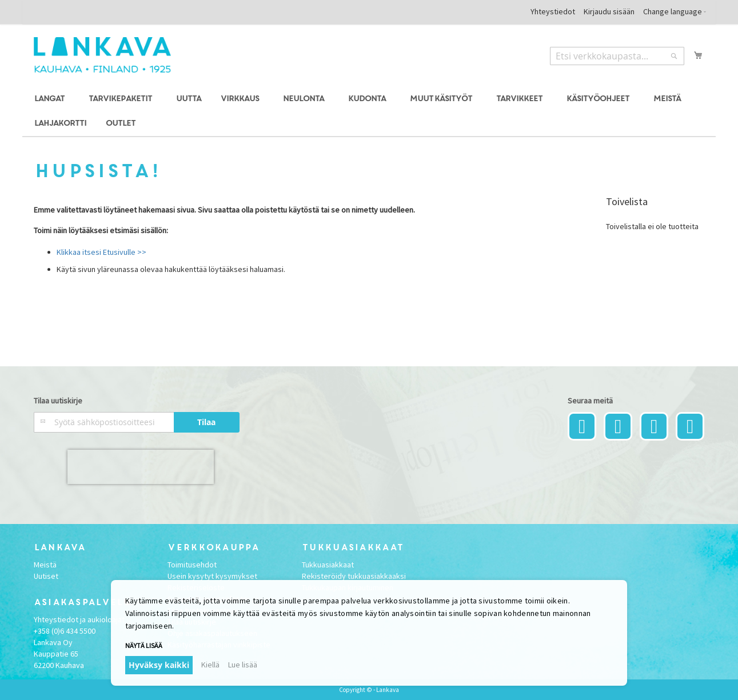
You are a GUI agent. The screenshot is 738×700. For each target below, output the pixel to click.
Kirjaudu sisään (609, 11)
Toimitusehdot (192, 565)
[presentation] (141, 467)
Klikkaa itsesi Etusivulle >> (101, 252)
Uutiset (46, 576)
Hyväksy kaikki (159, 665)
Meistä (45, 565)
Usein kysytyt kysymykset (212, 576)
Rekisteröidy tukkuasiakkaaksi (354, 576)
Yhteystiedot (553, 11)
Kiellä (210, 665)
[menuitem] (51, 99)
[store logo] (102, 55)
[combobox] (617, 56)
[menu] (369, 111)
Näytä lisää (144, 645)
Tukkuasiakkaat (328, 565)
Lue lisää (243, 665)
